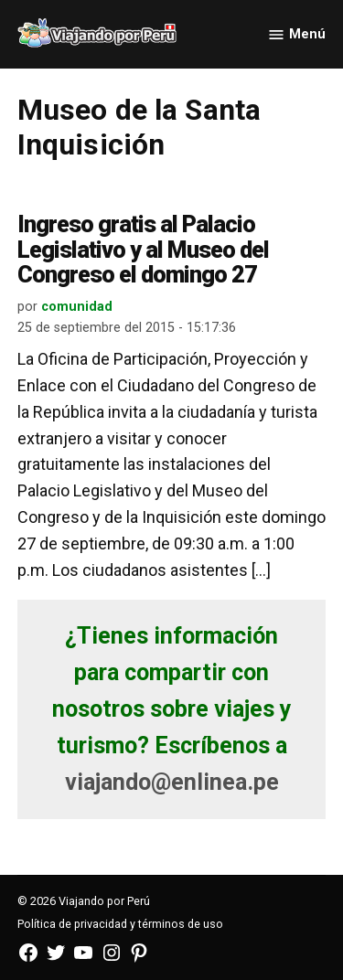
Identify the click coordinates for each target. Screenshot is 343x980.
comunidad (77, 307)
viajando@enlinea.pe (172, 782)
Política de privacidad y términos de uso (120, 924)
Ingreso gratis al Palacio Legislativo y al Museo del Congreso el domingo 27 (143, 250)
